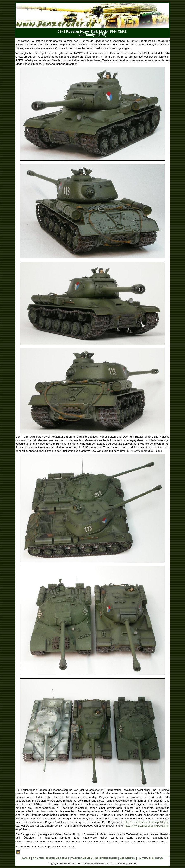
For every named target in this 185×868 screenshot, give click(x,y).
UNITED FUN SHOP (150, 858)
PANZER (38, 858)
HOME (26, 858)
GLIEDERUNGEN (106, 858)
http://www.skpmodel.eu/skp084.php (146, 822)
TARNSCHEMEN (82, 858)
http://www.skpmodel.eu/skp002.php (146, 826)
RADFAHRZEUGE (58, 858)
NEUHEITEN (127, 858)
